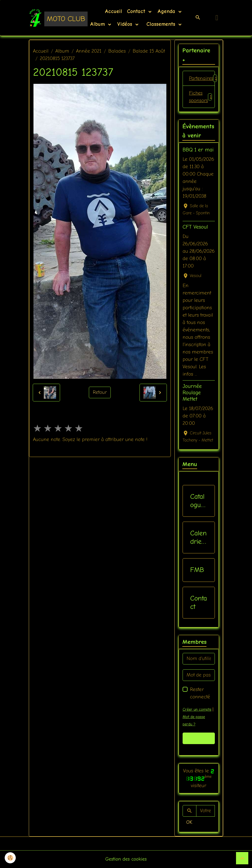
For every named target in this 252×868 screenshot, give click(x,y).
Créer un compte (197, 710)
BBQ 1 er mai (198, 150)
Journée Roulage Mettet (192, 393)
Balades (117, 51)
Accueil (113, 11)
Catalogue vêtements (198, 501)
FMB (197, 570)
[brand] (52, 18)
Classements (161, 24)
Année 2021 (89, 51)
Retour (100, 392)
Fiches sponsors (201, 97)
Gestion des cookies (126, 859)
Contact (137, 11)
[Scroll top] (242, 858)
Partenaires (202, 78)
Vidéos (126, 24)
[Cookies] (10, 858)
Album (98, 24)
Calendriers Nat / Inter (198, 538)
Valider (199, 739)
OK (189, 823)
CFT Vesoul (195, 227)
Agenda (167, 11)
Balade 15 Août (149, 51)
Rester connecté (200, 693)
